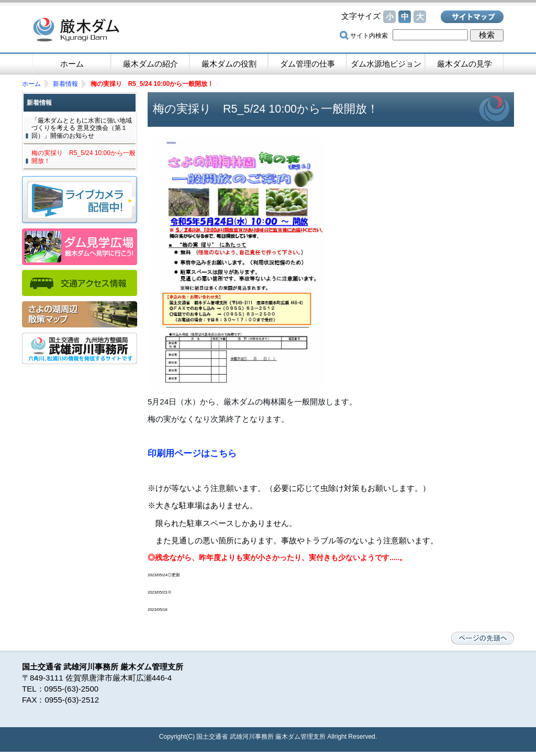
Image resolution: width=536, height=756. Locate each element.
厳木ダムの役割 (229, 64)
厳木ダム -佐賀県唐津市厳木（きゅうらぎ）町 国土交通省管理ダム (106, 29)
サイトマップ (472, 17)
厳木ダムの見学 (465, 64)
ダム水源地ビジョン (386, 64)
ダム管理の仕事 (308, 64)
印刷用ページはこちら (192, 453)
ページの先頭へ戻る (483, 638)
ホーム (72, 64)
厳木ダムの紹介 (150, 64)
